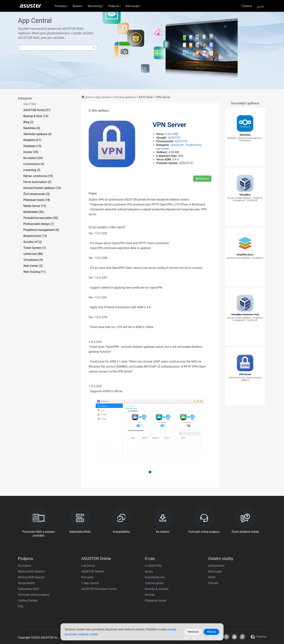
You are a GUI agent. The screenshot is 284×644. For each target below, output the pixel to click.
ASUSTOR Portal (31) (37, 110)
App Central (103, 97)
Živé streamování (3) (37, 194)
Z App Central (90, 583)
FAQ (21, 606)
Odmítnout (193, 632)
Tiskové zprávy (154, 583)
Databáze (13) (32, 146)
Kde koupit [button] (133, 6)
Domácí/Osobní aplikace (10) (42, 188)
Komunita (87, 577)
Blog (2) (28, 122)
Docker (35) (31, 152)
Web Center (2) (33, 266)
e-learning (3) (32, 170)
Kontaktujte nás (155, 577)
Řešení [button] (78, 6)
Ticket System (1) (35, 248)
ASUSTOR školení (93, 571)
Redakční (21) (32, 140)
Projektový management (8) (41, 230)
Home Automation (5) (37, 182)
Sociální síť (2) (33, 242)
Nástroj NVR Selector (32, 577)
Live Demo (88, 566)
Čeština (246, 6)
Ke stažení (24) (33, 158)
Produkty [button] (61, 6)
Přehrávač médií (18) (37, 200)
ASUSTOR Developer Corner (99, 589)
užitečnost (177, 145)
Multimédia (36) (34, 212)
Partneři (213, 583)
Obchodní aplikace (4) (37, 134)
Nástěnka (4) (32, 128)
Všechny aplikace (125, 97)
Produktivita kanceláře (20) (41, 218)
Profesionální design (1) (39, 224)
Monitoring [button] (96, 6)
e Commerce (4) (34, 164)
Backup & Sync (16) (36, 116)
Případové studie (155, 601)
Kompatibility (26, 583)
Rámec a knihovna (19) (38, 176)
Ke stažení (25, 566)
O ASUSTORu (153, 566)
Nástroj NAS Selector (32, 571)
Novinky (150, 595)
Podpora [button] (115, 6)
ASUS (212, 577)
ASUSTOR (174, 138)
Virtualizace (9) (33, 260)
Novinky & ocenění (157, 589)
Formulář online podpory (34, 595)
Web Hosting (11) (35, 272)
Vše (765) (30, 104)
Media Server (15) (35, 206)
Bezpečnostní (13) (35, 236)
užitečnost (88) (33, 254)
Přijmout (211, 632)
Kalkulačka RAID (28, 589)
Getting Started (28, 601)
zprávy (149, 571)
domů (87, 97)
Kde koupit (215, 571)
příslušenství (216, 566)
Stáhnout (202, 179)
